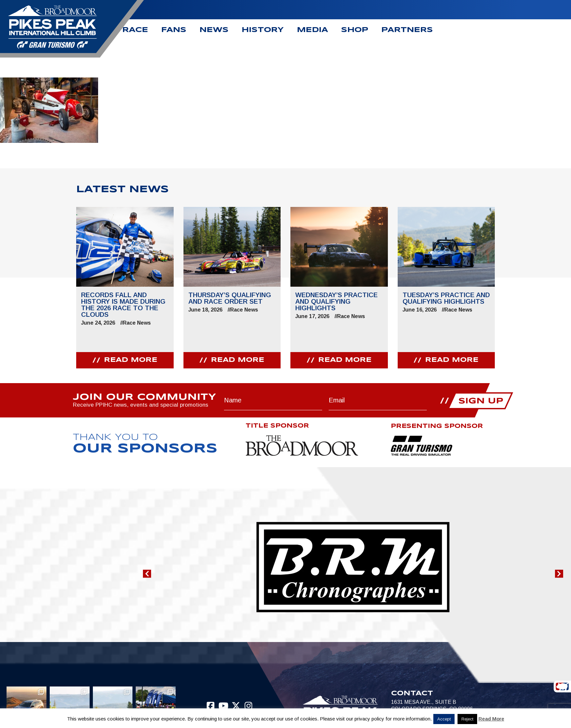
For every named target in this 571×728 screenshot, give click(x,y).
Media (312, 30)
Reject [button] (467, 719)
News (214, 30)
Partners (407, 30)
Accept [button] (444, 719)
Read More (491, 719)
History (263, 30)
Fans (174, 30)
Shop (355, 30)
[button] (147, 574)
